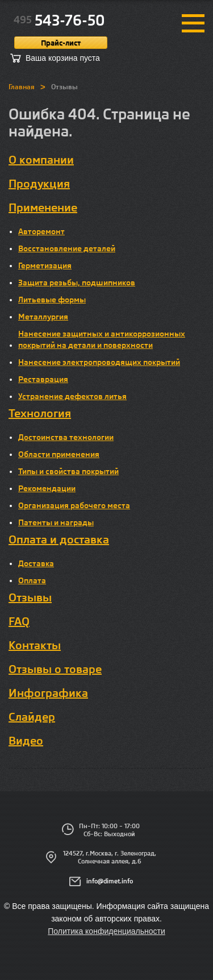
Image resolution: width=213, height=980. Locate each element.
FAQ (19, 621)
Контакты (35, 645)
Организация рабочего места (74, 505)
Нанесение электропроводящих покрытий (99, 362)
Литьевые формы (52, 300)
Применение (43, 207)
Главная (22, 87)
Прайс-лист (61, 43)
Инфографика (48, 693)
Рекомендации (47, 488)
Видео (26, 741)
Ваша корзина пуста (63, 58)
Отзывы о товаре (55, 669)
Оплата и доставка (59, 539)
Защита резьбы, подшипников (77, 283)
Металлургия (43, 317)
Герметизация (45, 265)
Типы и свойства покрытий (68, 471)
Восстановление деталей (67, 248)
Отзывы (30, 597)
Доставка (36, 563)
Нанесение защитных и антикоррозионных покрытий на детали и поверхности (102, 339)
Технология (40, 413)
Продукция (39, 184)
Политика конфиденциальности (106, 931)
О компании (41, 160)
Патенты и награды (56, 522)
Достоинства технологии (66, 437)
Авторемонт (41, 231)
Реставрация (43, 379)
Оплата (32, 580)
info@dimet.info (110, 881)
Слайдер (32, 717)
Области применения (59, 454)
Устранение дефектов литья (72, 396)
